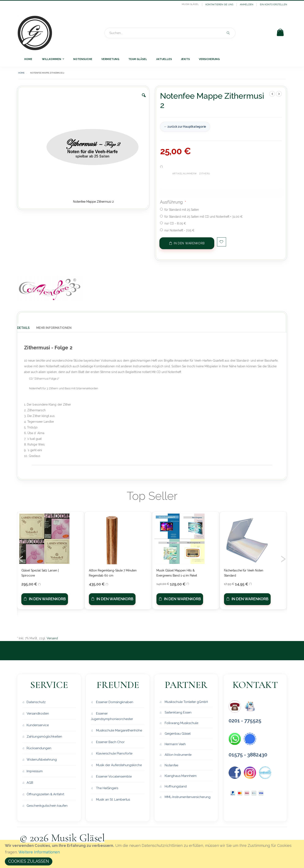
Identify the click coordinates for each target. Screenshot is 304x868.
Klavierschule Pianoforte (114, 754)
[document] (153, 854)
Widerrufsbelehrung (42, 760)
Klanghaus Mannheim (180, 776)
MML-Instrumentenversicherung (188, 798)
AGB (30, 783)
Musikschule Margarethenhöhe (119, 731)
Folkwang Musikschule (181, 723)
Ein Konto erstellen (273, 5)
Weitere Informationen (39, 852)
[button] (144, 98)
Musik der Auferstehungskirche (119, 765)
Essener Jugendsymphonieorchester (112, 716)
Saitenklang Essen (178, 712)
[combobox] (170, 33)
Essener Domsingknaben (114, 702)
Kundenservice (38, 725)
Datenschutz (36, 702)
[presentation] (21, 558)
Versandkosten (38, 714)
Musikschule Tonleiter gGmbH (186, 702)
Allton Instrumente (178, 755)
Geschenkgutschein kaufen (47, 806)
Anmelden (247, 5)
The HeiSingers (107, 788)
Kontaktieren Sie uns (219, 5)
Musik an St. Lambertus (113, 800)
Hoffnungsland (175, 787)
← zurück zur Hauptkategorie (185, 127)
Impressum (35, 771)
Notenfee (171, 766)
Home (21, 73)
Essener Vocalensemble (113, 777)
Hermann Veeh (175, 744)
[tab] (27, 327)
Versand (52, 638)
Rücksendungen (39, 748)
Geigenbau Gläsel (178, 734)
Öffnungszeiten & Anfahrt (45, 794)
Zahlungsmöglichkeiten (44, 737)
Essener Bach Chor (110, 742)
